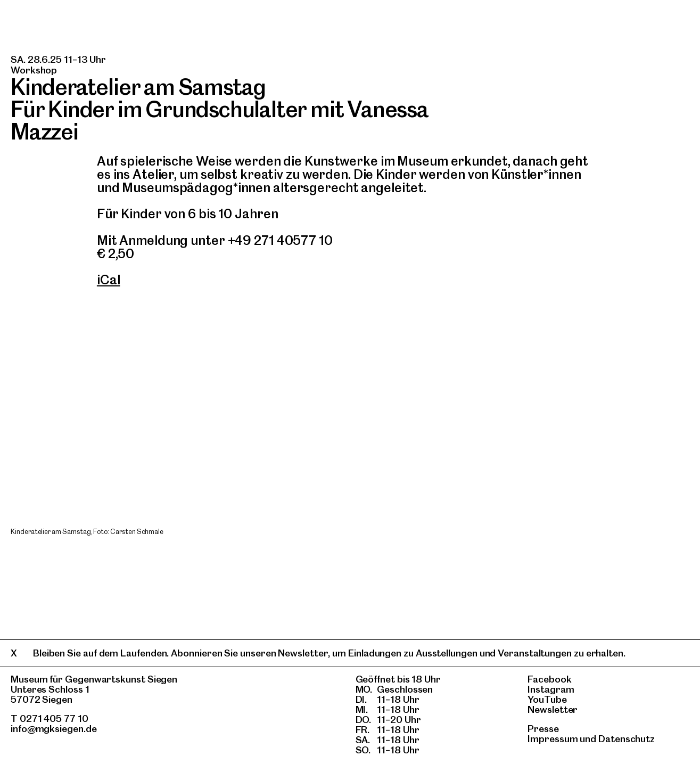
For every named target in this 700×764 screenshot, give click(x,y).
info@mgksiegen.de (54, 729)
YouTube (547, 699)
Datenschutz (627, 739)
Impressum (553, 739)
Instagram (551, 689)
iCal (109, 280)
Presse (543, 729)
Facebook (549, 679)
